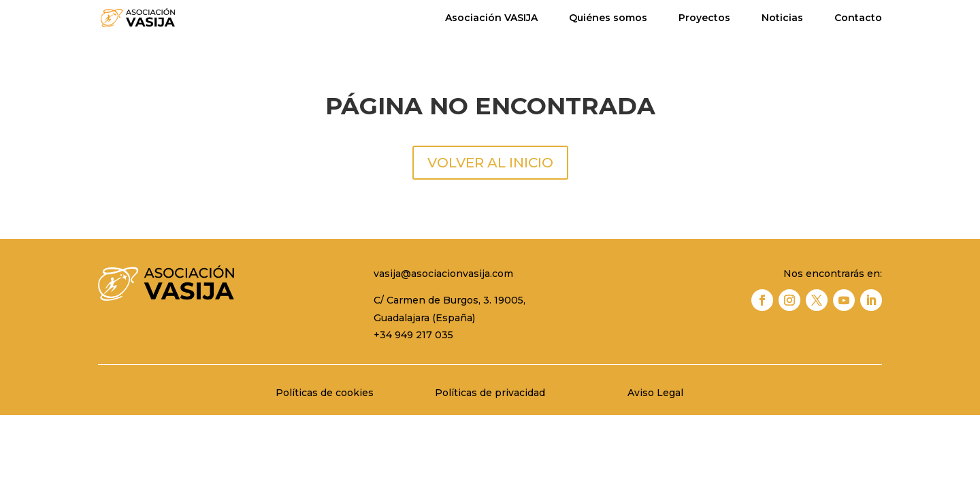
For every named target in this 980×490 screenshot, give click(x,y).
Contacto (858, 18)
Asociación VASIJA (491, 18)
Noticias (782, 18)
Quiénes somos (608, 18)
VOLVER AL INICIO (490, 163)
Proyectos (704, 18)
